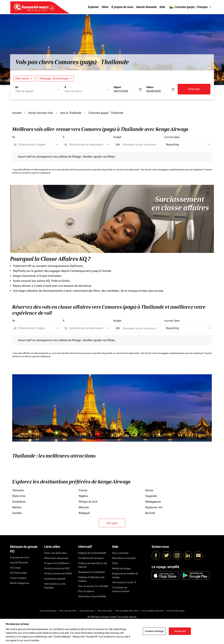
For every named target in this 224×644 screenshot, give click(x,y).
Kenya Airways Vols (41, 113)
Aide (162, 7)
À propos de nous (122, 7)
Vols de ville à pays (176, 611)
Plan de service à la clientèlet (93, 586)
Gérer (105, 7)
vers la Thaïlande (71, 113)
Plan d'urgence (86, 591)
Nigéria (83, 496)
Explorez (93, 7)
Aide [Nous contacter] (124, 558)
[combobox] (36, 91)
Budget (117, 137)
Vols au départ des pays (153, 611)
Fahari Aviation (18, 578)
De (17, 87)
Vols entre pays (87, 611)
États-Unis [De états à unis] (19, 496)
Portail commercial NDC (57, 568)
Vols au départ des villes (127, 611)
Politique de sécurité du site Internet (93, 565)
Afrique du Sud (88, 502)
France (83, 490)
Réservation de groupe (56, 558)
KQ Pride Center (19, 573)
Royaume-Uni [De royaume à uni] (154, 507)
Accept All (180, 631)
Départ (117, 87)
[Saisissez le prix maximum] (140, 145)
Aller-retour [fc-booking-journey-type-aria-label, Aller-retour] (22, 78)
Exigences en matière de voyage (125, 575)
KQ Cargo (15, 568)
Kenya (149, 490)
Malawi (17, 507)
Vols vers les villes (68, 611)
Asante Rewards (146, 7)
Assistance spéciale (55, 579)
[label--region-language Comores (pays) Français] (191, 7)
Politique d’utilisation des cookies (91, 579)
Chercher (194, 89)
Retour (150, 87)
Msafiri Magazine (20, 583)
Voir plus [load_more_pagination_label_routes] (112, 523)
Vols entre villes (105, 611)
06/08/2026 (154, 91)
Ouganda (151, 496)
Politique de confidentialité (92, 553)
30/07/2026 (121, 91)
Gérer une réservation (56, 553)
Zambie (17, 513)
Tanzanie (18, 490)
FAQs (115, 563)
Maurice (84, 507)
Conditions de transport (91, 558)
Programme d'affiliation (57, 563)
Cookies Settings (154, 631)
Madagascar (153, 502)
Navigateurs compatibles (91, 572)
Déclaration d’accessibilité (92, 596)
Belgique (84, 513)
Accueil (17, 113)
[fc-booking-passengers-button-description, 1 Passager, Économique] (53, 79)
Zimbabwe (19, 502)
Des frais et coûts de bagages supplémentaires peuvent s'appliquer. (172, 170)
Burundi (150, 513)
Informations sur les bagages (55, 586)
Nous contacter (120, 553)
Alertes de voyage (121, 568)
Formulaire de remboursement (121, 589)
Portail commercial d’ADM (58, 573)
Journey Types (172, 137)
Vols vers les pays (48, 611)
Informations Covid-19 (124, 582)
